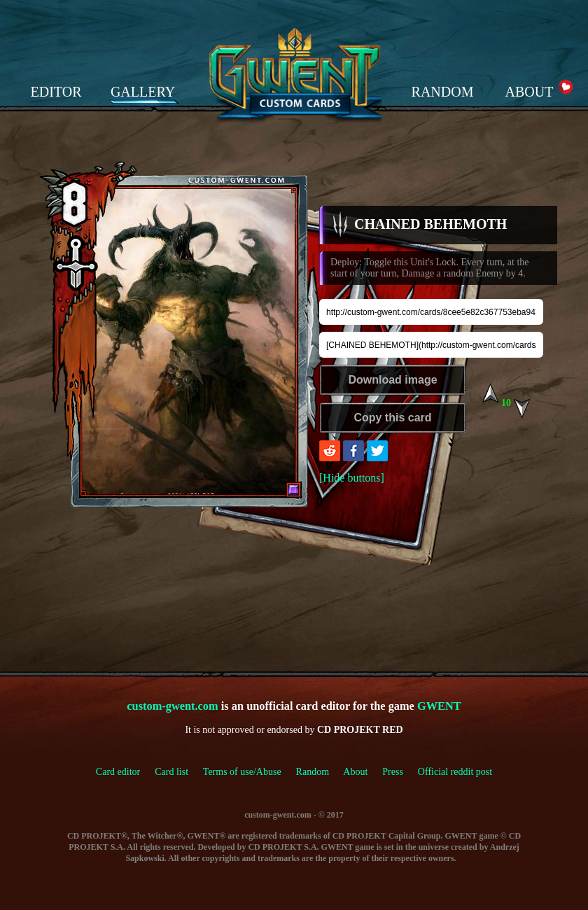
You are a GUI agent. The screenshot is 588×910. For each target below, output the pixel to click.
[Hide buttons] (352, 478)
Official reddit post (455, 772)
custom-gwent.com (172, 706)
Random (313, 772)
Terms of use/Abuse (250, 772)
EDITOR (56, 92)
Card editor (118, 772)
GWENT (439, 706)
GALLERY (143, 92)
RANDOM (443, 92)
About (355, 772)
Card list (171, 772)
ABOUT (530, 92)
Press (393, 772)
